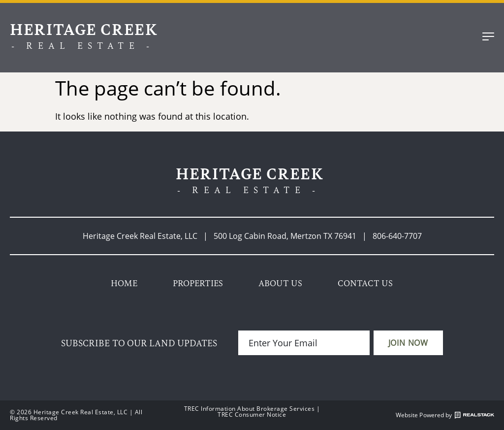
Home (124, 283)
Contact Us (365, 283)
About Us (280, 283)
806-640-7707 (397, 236)
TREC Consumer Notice (252, 414)
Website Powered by (445, 415)
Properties (198, 283)
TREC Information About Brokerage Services (250, 409)
